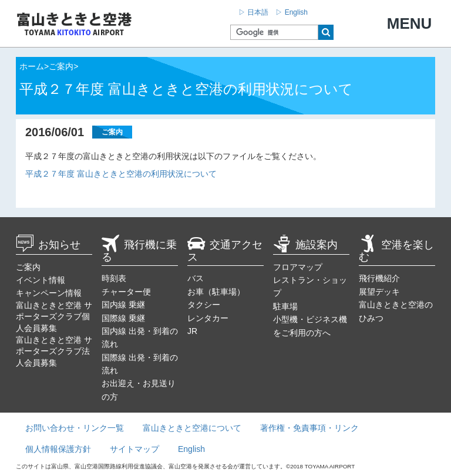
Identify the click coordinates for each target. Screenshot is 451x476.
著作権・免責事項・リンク (309, 428)
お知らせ (48, 245)
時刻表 (114, 278)
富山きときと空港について (192, 428)
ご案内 (28, 267)
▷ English (292, 12)
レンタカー (208, 318)
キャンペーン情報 (49, 293)
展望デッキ (379, 292)
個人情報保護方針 (58, 449)
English (191, 449)
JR (192, 331)
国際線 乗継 (123, 318)
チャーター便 (126, 292)
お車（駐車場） (216, 292)
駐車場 (285, 306)
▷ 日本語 (253, 12)
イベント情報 (41, 280)
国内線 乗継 (123, 305)
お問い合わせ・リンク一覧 (75, 428)
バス (196, 278)
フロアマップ (298, 267)
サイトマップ (134, 449)
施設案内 (305, 245)
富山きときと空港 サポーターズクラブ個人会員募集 (54, 317)
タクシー (204, 305)
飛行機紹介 (379, 278)
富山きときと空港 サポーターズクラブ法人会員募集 (54, 351)
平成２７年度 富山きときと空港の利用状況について (121, 174)
